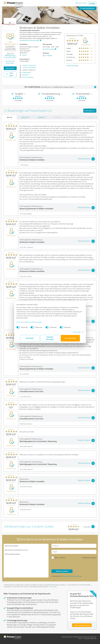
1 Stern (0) (90, 117)
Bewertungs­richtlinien (67, 637)
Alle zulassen (70, 338)
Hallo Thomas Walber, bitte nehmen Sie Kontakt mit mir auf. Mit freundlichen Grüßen (26, 561)
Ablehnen (30, 338)
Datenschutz (87, 637)
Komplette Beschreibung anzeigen (30, 40)
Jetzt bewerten (10, 68)
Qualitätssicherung (78, 637)
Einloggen (92, 3)
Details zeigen (73, 332)
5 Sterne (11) (25, 117)
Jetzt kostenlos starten (82, 625)
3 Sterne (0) (58, 117)
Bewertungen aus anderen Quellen (10, 56)
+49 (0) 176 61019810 (29, 68)
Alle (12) (9, 117)
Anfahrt (24, 55)
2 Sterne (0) (74, 117)
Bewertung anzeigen (90, 65)
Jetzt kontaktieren (87, 8)
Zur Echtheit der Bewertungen (10, 62)
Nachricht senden (62, 571)
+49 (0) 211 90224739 (29, 65)
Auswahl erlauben (50, 338)
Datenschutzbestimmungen (37, 322)
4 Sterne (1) (41, 117)
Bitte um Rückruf (60, 558)
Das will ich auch (81, 3)
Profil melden (53, 587)
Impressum (24, 322)
